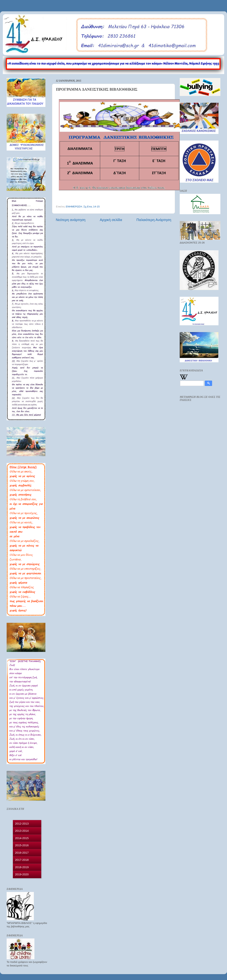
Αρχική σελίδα (111, 220)
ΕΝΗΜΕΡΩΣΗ (74, 207)
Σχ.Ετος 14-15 (92, 207)
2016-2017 (22, 853)
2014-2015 (22, 838)
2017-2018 (22, 860)
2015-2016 (22, 845)
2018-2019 (22, 867)
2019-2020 (22, 874)
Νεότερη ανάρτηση (71, 220)
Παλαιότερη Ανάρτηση (154, 220)
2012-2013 (22, 823)
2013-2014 (22, 831)
